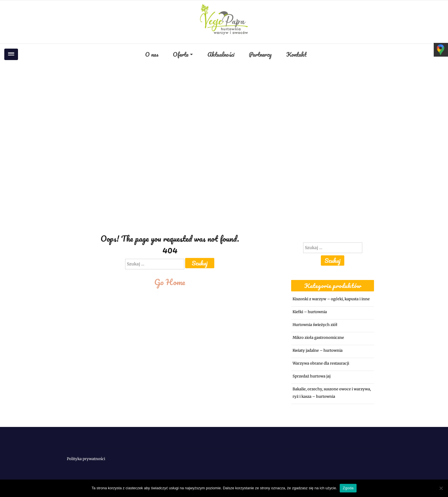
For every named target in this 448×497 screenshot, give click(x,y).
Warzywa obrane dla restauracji (321, 363)
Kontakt (296, 54)
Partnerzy (260, 54)
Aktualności (221, 54)
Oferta (181, 54)
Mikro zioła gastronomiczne (318, 338)
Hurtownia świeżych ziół (315, 325)
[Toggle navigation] (11, 54)
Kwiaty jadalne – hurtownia (318, 350)
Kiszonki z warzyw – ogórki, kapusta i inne (331, 299)
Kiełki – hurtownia (310, 312)
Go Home (170, 282)
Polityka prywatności (86, 459)
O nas (152, 54)
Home (200, 117)
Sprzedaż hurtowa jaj (312, 376)
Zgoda (348, 488)
